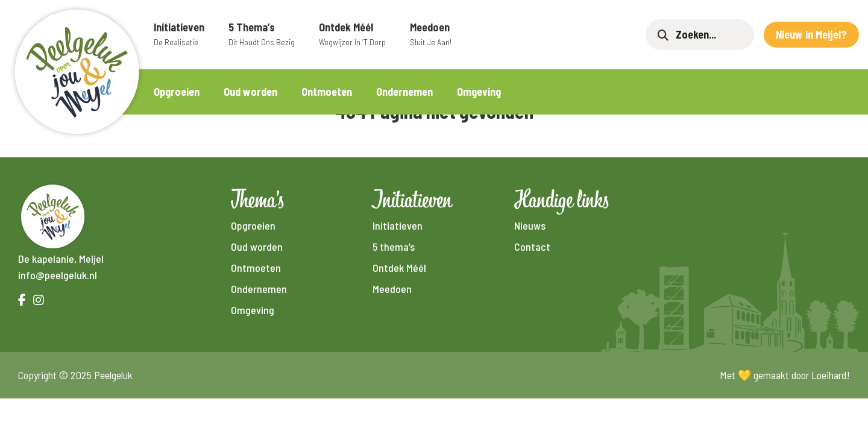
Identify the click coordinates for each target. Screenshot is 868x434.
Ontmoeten (327, 92)
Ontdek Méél (352, 34)
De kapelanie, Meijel (61, 259)
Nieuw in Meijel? (811, 34)
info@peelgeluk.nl (58, 275)
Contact (532, 247)
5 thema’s (262, 34)
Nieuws (530, 225)
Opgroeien (177, 92)
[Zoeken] (709, 35)
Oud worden (250, 92)
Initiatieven (179, 34)
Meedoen (431, 34)
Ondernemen (404, 92)
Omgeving (479, 92)
